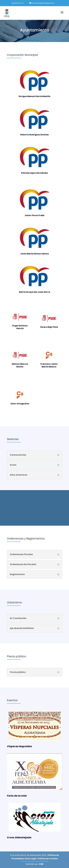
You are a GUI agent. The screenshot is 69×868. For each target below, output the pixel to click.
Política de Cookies (48, 859)
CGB (41, 864)
